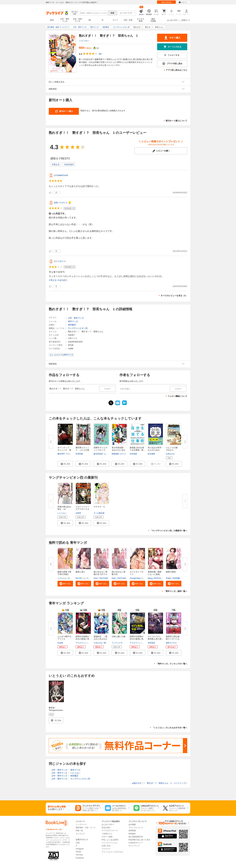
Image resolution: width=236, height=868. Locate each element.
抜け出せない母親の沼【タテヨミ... (100, 574)
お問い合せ (106, 846)
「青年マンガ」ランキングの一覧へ (172, 664)
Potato (168, 578)
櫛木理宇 (61, 454)
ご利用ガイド (185, 20)
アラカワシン (81, 643)
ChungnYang (135, 578)
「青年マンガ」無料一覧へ (175, 591)
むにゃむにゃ (60, 261)
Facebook (80, 858)
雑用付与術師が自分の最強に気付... (82, 639)
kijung (150, 578)
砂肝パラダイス (61, 203)
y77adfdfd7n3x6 (61, 175)
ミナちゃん (62, 578)
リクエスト (106, 849)
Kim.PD (79, 578)
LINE (78, 843)
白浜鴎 (60, 643)
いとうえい (84, 41)
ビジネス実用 (141, 20)
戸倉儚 (90, 643)
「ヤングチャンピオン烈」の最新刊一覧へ (169, 531)
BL (90, 20)
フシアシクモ (117, 643)
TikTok (78, 852)
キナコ (123, 454)
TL (102, 20)
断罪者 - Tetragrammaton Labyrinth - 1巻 (56, 710)
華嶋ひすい (109, 643)
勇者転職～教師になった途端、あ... (155, 574)
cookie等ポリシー (136, 843)
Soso (96, 578)
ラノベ (115, 20)
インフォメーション (110, 843)
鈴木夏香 (151, 454)
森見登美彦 (98, 454)
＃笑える (56, 164)
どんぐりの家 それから (173, 449)
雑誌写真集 (153, 20)
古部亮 (78, 513)
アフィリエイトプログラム (112, 852)
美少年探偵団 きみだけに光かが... (119, 450)
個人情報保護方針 (136, 837)
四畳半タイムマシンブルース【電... (100, 450)
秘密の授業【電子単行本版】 (64, 573)
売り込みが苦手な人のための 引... (155, 450)
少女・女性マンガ (77, 20)
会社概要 (132, 825)
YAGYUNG (104, 578)
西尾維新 (115, 454)
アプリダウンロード (110, 831)
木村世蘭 (176, 578)
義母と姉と (80, 572)
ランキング (80, 834)
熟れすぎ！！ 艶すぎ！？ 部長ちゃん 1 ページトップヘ (159, 783)
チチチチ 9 (99, 507)
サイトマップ (134, 846)
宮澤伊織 (79, 454)
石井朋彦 (133, 454)
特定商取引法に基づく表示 (139, 840)
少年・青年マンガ (65, 20)
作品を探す (106, 828)
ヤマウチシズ (71, 454)
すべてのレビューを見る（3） (174, 296)
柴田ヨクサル (171, 643)
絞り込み (75, 13)
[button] (65, 464)
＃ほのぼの (69, 164)
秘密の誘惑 (171, 572)
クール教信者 (99, 513)
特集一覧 (79, 831)
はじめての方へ (173, 20)
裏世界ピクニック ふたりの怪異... (82, 450)
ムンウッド (88, 578)
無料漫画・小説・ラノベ (86, 828)
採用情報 (132, 831)
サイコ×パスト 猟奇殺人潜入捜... (155, 638)
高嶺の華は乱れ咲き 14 (64, 508)
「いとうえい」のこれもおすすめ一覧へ (170, 728)
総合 (52, 20)
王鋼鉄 (71, 578)
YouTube (79, 855)
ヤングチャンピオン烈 (78, 328)
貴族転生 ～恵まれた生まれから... (100, 639)
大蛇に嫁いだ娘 (119, 636)
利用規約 (132, 834)
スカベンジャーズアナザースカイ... (82, 509)
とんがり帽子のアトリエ (64, 638)
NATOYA (158, 578)
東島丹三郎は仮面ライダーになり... (173, 639)
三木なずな (98, 643)
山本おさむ (170, 454)
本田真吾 (151, 643)
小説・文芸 (128, 20)
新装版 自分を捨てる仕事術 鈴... (137, 449)
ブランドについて (136, 828)
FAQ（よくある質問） (111, 840)
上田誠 (107, 454)
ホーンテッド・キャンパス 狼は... (64, 450)
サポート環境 (107, 837)
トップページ (81, 825)
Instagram (80, 849)
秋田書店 (72, 325)
